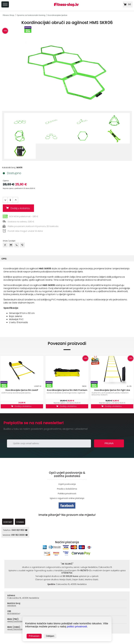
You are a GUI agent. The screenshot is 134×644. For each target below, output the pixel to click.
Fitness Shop (8, 15)
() (127, 4)
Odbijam (50, 636)
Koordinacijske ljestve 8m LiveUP (22, 390)
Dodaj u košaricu (21, 208)
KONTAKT (8, 522)
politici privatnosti (77, 626)
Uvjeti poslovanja (67, 484)
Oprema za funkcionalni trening (31, 15)
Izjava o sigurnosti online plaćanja (67, 498)
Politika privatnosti (67, 493)
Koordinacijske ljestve (57, 15)
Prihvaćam (34, 636)
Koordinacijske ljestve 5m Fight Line (112, 390)
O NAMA (20, 522)
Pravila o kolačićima (67, 489)
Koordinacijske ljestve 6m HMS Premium (67, 390)
